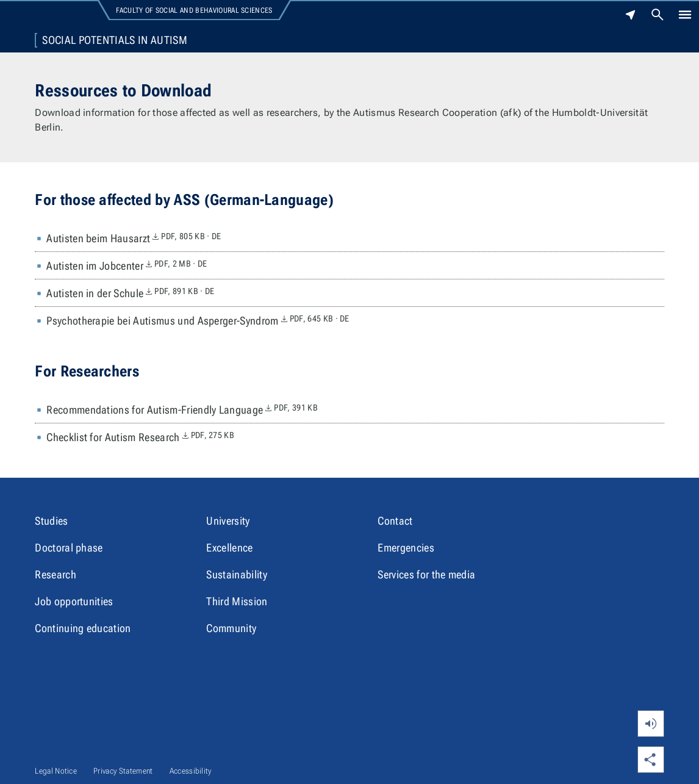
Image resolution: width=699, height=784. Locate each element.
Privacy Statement (123, 771)
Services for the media (426, 574)
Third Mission (237, 601)
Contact (395, 521)
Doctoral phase (69, 548)
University (228, 521)
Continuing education (83, 628)
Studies (51, 521)
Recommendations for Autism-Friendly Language (182, 410)
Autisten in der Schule (130, 293)
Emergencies (406, 548)
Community (231, 628)
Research (56, 574)
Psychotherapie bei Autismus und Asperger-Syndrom (198, 321)
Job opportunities (74, 601)
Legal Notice (56, 771)
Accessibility (191, 771)
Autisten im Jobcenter (127, 266)
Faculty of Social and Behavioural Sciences (194, 10)
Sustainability (236, 574)
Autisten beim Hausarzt (134, 239)
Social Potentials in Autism (115, 40)
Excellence (229, 548)
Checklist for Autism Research (140, 437)
